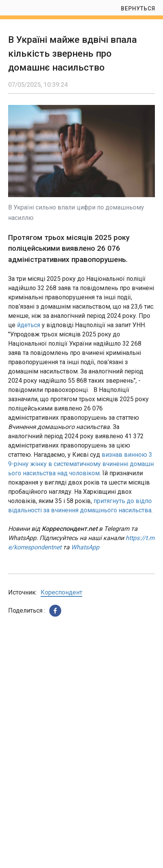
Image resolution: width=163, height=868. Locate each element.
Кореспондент (61, 592)
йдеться (29, 325)
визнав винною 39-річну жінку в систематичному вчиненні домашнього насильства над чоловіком (81, 464)
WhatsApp (85, 547)
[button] (55, 611)
